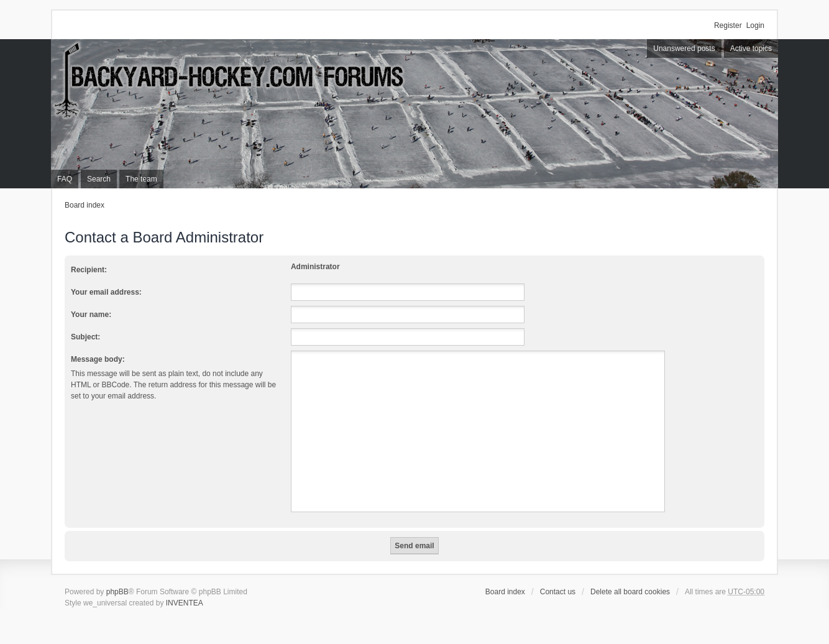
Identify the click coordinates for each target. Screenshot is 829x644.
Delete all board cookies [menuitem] (630, 592)
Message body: (98, 359)
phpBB (117, 592)
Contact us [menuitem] (558, 592)
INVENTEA (185, 603)
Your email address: (106, 292)
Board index (85, 205)
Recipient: (89, 270)
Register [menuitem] (728, 25)
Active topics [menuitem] (751, 48)
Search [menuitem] (99, 179)
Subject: (85, 337)
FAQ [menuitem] (65, 179)
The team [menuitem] (141, 179)
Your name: (91, 315)
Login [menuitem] (755, 25)
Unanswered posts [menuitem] (684, 48)
